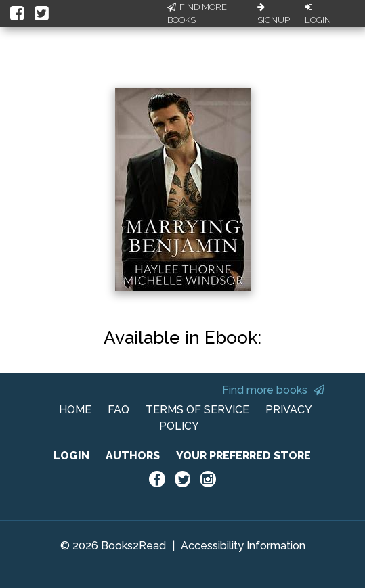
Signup (274, 14)
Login (318, 14)
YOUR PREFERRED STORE (243, 456)
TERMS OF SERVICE (197, 410)
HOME (75, 410)
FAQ (119, 410)
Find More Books (197, 14)
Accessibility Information (243, 546)
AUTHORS (133, 456)
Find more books (273, 390)
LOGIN (71, 456)
